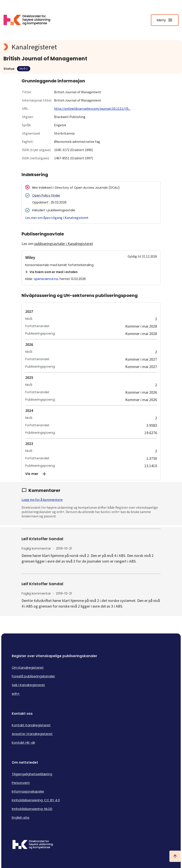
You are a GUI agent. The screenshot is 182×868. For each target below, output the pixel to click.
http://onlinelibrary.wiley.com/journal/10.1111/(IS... (92, 108)
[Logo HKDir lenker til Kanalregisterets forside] (30, 20)
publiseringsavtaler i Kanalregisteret (64, 244)
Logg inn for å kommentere (42, 500)
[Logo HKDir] (91, 845)
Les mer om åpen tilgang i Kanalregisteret (57, 218)
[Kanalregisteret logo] (90, 47)
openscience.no (46, 279)
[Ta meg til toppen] (175, 856)
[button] (91, 474)
